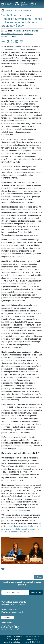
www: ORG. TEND (33, 642)
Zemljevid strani (32, 636)
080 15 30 (13, 609)
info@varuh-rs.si (16, 612)
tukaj (19, 448)
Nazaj (38, 577)
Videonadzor (32, 639)
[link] (32, 4)
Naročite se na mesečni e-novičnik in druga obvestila (22, 583)
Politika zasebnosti (15, 639)
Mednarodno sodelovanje (12, 34)
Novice (9, 10)
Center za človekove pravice (26, 31)
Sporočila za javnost (23, 10)
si (35, 4)
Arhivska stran (8, 617)
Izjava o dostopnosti (13, 636)
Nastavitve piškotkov (12, 642)
